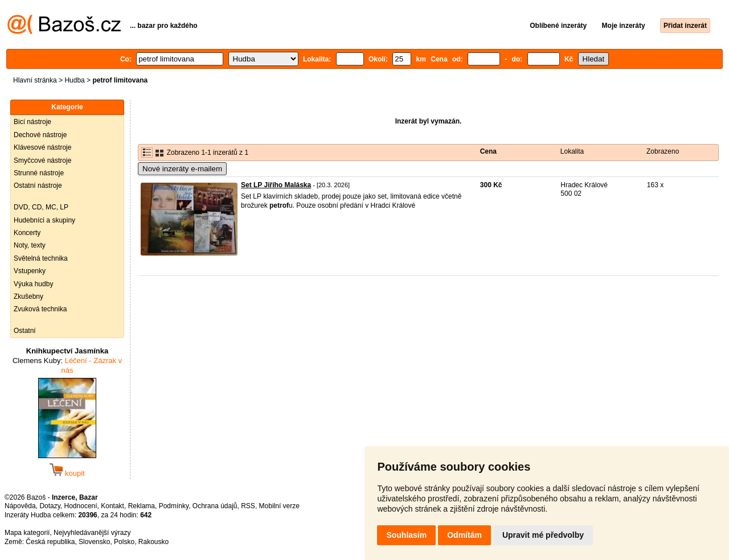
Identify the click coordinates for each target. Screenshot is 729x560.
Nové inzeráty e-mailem (182, 169)
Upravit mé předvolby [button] (543, 535)
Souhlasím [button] (406, 535)
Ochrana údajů (215, 506)
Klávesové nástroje (42, 147)
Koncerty (27, 233)
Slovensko (94, 542)
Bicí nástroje (32, 122)
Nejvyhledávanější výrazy (92, 533)
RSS (248, 506)
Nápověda (20, 506)
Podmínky (174, 506)
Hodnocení (81, 506)
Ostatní (25, 331)
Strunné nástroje (39, 173)
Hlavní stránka (35, 80)
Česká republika (50, 542)
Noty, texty (30, 245)
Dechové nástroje (40, 135)
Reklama (142, 506)
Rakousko (153, 542)
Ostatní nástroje (38, 186)
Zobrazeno (663, 151)
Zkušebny (28, 297)
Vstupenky (30, 271)
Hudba (74, 80)
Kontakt (112, 506)
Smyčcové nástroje (42, 160)
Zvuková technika (40, 309)
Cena (488, 151)
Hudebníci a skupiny (44, 220)
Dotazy (50, 506)
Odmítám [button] (464, 535)
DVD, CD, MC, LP (41, 207)
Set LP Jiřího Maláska (276, 185)
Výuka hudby (33, 284)
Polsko (124, 542)
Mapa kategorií (27, 533)
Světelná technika (41, 258)
